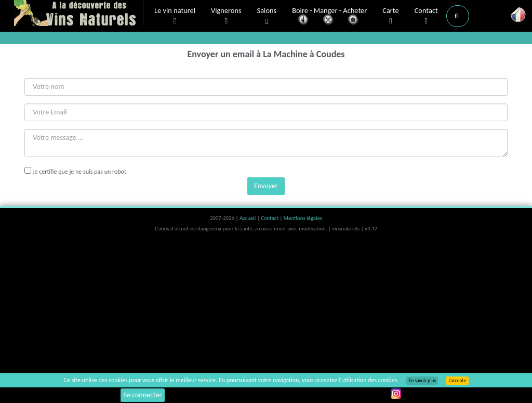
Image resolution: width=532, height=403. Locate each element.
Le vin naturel (175, 16)
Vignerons (226, 16)
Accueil (248, 218)
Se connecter (143, 395)
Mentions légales (303, 218)
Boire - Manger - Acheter (329, 17)
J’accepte (457, 381)
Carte (390, 16)
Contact (426, 16)
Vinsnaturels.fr (79, 14)
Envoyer (266, 186)
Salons (267, 16)
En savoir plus (422, 381)
